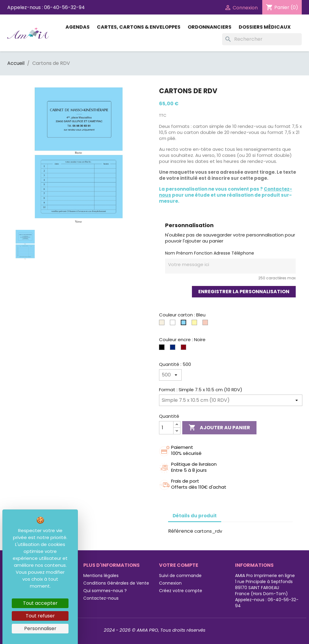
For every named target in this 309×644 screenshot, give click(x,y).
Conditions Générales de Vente (116, 583)
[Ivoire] (163, 324)
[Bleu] (185, 324)
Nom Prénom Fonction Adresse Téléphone (210, 253)
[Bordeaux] (185, 349)
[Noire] (163, 349)
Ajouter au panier (219, 428)
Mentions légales (101, 576)
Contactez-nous (101, 598)
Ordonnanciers (210, 27)
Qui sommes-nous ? (105, 591)
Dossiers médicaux (265, 27)
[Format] (231, 400)
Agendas (78, 27)
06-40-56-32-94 (64, 7)
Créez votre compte (181, 591)
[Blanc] (174, 324)
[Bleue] (174, 349)
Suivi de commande (180, 576)
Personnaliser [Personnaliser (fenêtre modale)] (40, 628)
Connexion (170, 583)
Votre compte (179, 565)
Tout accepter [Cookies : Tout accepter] (40, 603)
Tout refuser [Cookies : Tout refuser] (40, 616)
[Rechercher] (262, 39)
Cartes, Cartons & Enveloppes (139, 27)
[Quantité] (170, 375)
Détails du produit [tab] (195, 516)
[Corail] (206, 324)
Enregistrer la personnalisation (244, 292)
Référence (181, 531)
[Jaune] (196, 324)
